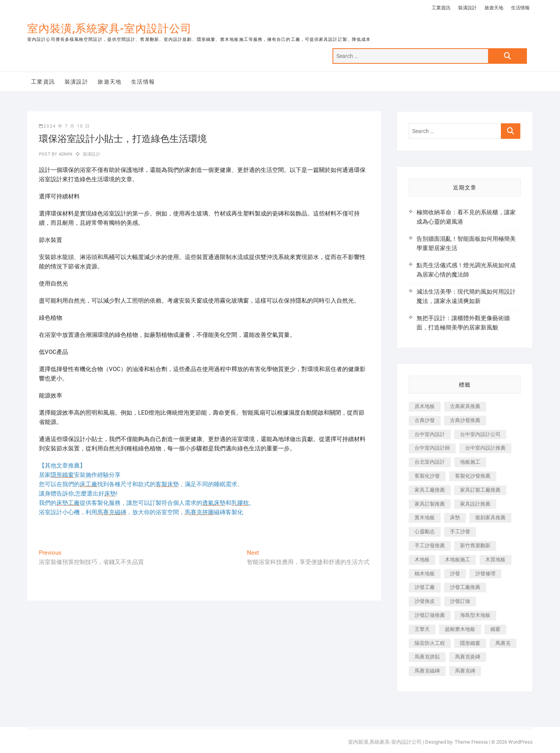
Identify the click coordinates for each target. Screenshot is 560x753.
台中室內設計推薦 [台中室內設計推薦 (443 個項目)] (485, 448)
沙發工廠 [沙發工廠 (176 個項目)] (425, 587)
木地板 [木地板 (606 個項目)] (422, 559)
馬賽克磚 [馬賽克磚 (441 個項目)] (465, 671)
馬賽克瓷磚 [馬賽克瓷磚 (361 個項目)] (468, 657)
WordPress (521, 742)
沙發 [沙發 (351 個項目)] (455, 574)
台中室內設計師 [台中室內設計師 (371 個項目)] (432, 448)
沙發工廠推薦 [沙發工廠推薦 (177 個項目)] (465, 587)
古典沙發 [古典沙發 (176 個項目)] (425, 420)
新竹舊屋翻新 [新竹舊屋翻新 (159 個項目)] (475, 545)
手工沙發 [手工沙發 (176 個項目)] (460, 531)
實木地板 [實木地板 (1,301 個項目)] (425, 517)
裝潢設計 (467, 8)
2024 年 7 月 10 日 (65, 126)
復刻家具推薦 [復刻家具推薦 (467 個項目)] (490, 517)
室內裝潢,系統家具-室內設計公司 (109, 29)
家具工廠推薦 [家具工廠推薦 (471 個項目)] (430, 490)
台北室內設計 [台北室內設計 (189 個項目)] (430, 462)
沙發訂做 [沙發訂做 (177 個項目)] (460, 601)
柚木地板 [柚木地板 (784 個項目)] (425, 574)
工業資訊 (441, 8)
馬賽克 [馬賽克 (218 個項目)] (503, 643)
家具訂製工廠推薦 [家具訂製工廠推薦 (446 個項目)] (480, 490)
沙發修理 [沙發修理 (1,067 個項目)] (485, 574)
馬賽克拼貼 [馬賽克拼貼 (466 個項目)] (427, 657)
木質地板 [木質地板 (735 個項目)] (495, 559)
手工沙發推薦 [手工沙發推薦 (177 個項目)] (430, 545)
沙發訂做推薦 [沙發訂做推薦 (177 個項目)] (430, 615)
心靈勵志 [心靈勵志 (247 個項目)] (425, 531)
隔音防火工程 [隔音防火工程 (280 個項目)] (430, 643)
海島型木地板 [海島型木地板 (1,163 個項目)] (475, 615)
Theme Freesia (471, 742)
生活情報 (520, 8)
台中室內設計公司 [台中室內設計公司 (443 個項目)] (480, 434)
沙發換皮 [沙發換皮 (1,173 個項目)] (425, 601)
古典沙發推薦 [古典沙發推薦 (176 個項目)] (465, 420)
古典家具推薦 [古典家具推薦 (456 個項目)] (465, 406)
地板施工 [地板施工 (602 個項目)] (470, 462)
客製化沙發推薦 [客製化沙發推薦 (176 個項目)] (473, 476)
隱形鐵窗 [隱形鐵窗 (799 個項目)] (470, 643)
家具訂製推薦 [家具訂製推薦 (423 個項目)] (430, 504)
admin (65, 154)
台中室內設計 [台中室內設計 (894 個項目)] (430, 434)
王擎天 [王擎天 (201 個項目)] (422, 629)
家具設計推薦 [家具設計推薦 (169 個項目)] (475, 504)
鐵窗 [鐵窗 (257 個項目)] (495, 629)
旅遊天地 (494, 8)
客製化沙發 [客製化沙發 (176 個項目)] (427, 476)
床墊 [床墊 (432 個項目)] (455, 517)
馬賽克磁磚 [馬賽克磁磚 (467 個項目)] (427, 671)
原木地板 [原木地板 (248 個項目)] (425, 406)
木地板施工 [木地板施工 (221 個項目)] (458, 559)
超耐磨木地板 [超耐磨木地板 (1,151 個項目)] (460, 629)
